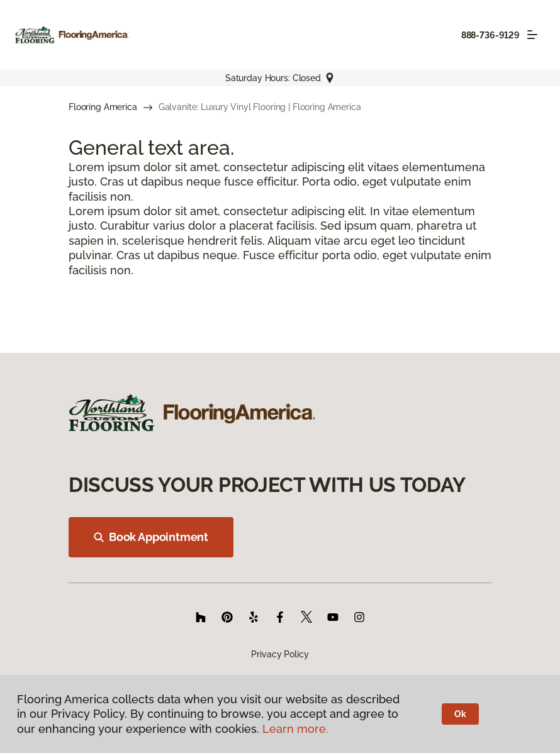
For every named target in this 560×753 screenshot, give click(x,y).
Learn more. (295, 729)
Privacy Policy (280, 654)
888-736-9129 (490, 35)
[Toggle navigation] (532, 35)
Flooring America (103, 107)
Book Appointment (151, 537)
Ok (460, 714)
